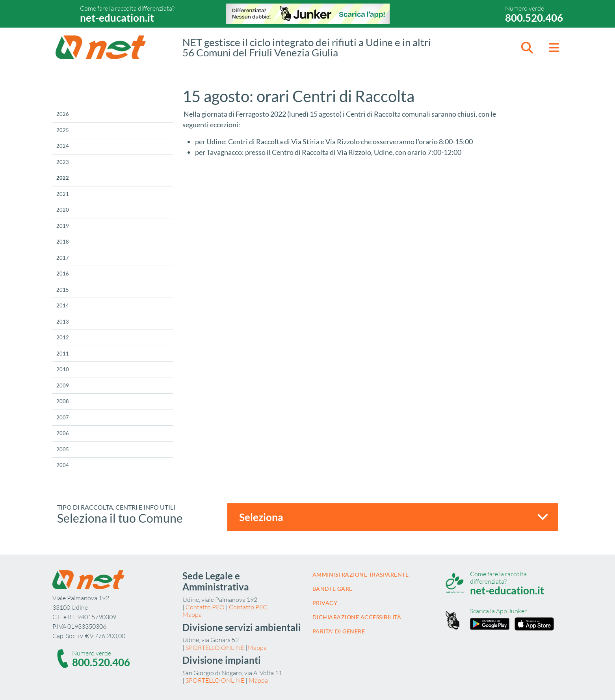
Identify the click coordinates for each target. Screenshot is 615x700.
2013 (63, 322)
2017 (63, 258)
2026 (63, 114)
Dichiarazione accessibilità (357, 617)
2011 (63, 354)
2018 (63, 242)
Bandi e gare (333, 589)
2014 (63, 305)
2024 (63, 146)
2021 (63, 194)
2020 (63, 210)
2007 (63, 417)
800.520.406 (534, 18)
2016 (63, 274)
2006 (63, 433)
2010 (63, 369)
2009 (63, 385)
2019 (63, 226)
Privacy (325, 603)
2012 (63, 337)
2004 (63, 465)
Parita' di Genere (339, 631)
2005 (63, 449)
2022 (63, 178)
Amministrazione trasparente (361, 574)
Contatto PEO (205, 607)
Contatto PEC (248, 607)
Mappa (192, 614)
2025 (63, 130)
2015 (63, 290)
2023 (63, 162)
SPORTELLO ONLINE (215, 648)
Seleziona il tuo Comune (120, 518)
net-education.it (117, 18)
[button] (527, 47)
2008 (63, 401)
